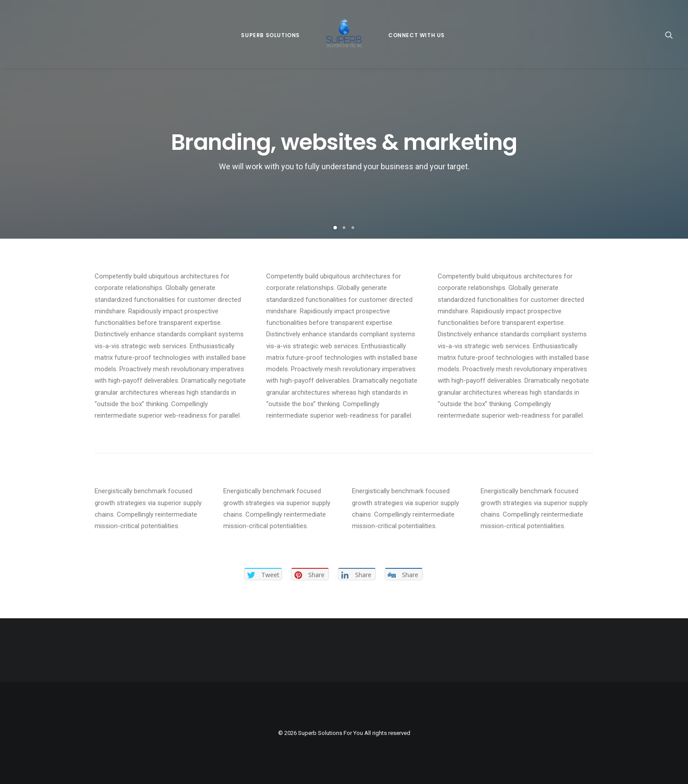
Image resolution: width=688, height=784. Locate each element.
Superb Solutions (270, 35)
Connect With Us (417, 35)
